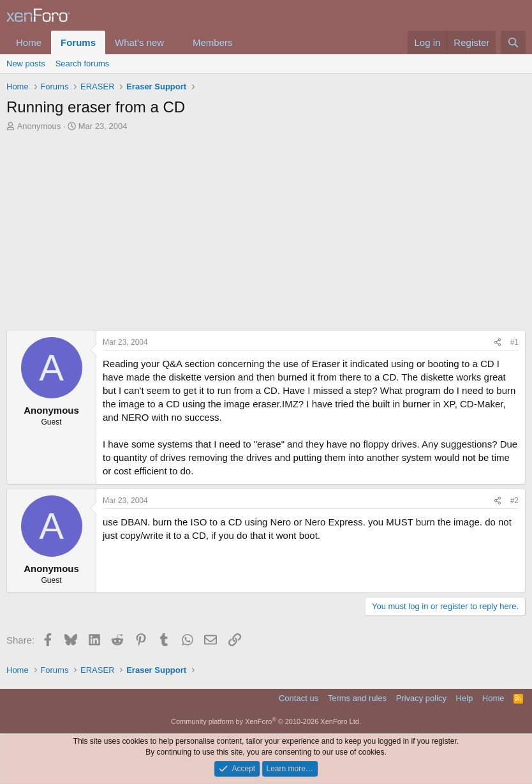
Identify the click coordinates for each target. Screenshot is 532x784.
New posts (26, 64)
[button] (174, 42)
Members (213, 42)
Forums (78, 42)
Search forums (83, 64)
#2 (514, 501)
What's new (139, 42)
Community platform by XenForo (266, 721)
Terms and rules (357, 698)
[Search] (513, 42)
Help (465, 698)
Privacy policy (421, 698)
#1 (514, 342)
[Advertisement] (266, 228)
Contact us (299, 698)
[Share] (498, 343)
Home (29, 42)
